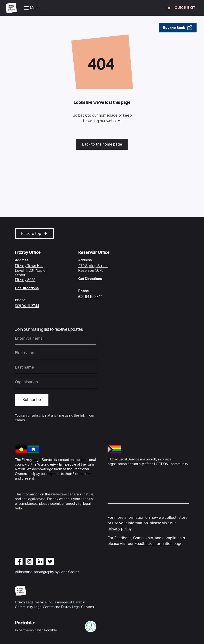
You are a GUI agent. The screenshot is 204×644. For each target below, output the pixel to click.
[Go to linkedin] (40, 561)
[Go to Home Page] (11, 8)
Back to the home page (102, 144)
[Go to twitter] (50, 561)
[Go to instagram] (29, 561)
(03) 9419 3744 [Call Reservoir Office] (90, 297)
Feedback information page (158, 544)
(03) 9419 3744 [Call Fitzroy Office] (27, 306)
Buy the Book (178, 28)
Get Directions (27, 288)
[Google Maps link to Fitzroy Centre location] (35, 273)
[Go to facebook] (19, 561)
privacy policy (120, 529)
